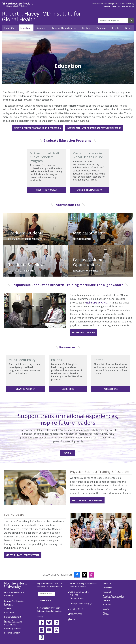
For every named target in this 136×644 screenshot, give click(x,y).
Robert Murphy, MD (97, 303)
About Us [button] (9, 28)
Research (107, 592)
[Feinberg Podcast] (42, 637)
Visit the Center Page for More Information (38, 128)
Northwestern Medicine (102, 4)
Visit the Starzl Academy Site (87, 500)
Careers (8, 608)
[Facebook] (77, 575)
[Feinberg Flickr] (42, 630)
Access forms (111, 389)
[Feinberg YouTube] (49, 630)
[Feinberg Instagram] (56, 630)
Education (108, 588)
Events (106, 609)
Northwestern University (124, 4)
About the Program (47, 190)
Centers (107, 600)
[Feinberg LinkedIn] (56, 623)
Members (107, 605)
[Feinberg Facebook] (42, 623)
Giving (129, 28)
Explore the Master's (88, 190)
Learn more (68, 389)
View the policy (24, 389)
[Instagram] (92, 575)
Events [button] (116, 28)
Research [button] (41, 28)
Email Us (74, 619)
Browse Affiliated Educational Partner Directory (94, 128)
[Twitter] (84, 575)
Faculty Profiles (126, 7)
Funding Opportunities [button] (64, 28)
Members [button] (101, 28)
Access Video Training (84, 333)
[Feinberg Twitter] (49, 623)
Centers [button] (86, 28)
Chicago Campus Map (80, 604)
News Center (110, 7)
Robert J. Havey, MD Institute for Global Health (42, 16)
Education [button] (25, 28)
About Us (107, 583)
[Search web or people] (113, 21)
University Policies (12, 628)
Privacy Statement (13, 617)
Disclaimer (9, 613)
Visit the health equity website (23, 555)
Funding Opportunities (113, 596)
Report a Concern (12, 633)
